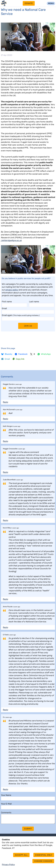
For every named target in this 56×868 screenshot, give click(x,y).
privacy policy (12, 290)
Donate (29, 3)
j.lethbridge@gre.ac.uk (11, 240)
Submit (28, 830)
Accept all (21, 855)
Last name (34, 302)
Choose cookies (43, 861)
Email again (21, 315)
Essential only (44, 855)
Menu (51, 3)
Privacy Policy (8, 865)
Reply (6, 402)
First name (7, 302)
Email (4, 308)
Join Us (28, 326)
